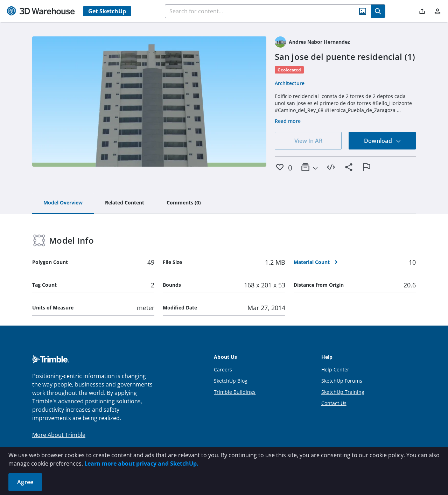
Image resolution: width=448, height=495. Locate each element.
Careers (223, 369)
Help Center (335, 369)
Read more (288, 121)
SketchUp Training (343, 392)
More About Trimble (59, 435)
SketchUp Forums (342, 381)
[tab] (63, 203)
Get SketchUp (107, 11)
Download (383, 141)
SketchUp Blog (231, 381)
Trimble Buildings (235, 392)
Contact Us (334, 403)
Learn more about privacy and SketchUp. (141, 463)
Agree (25, 482)
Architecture (290, 83)
